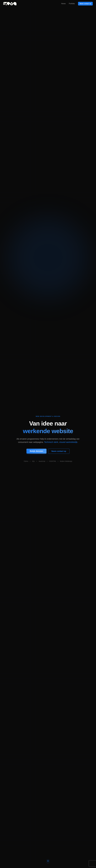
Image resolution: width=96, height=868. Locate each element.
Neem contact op (85, 4)
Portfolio (72, 4)
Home (63, 4)
